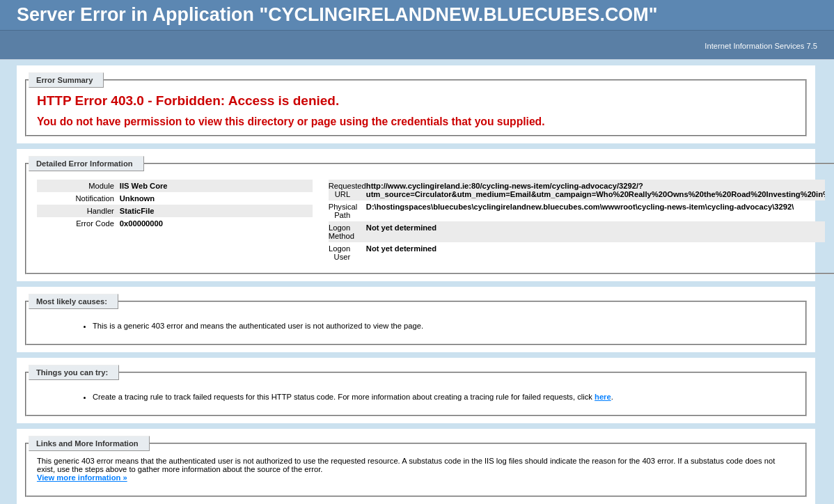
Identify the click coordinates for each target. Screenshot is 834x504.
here (603, 397)
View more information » (82, 478)
